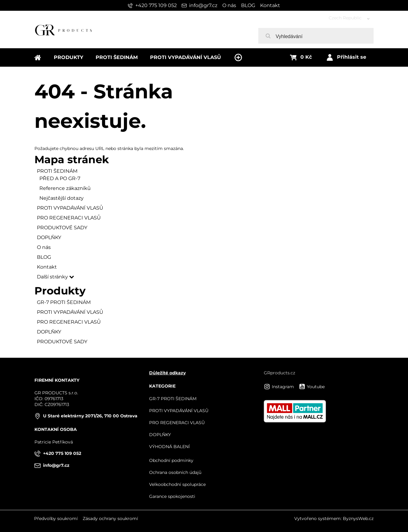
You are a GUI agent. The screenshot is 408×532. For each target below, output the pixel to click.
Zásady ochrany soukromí (110, 518)
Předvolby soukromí (56, 518)
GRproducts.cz (279, 373)
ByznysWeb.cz (358, 518)
